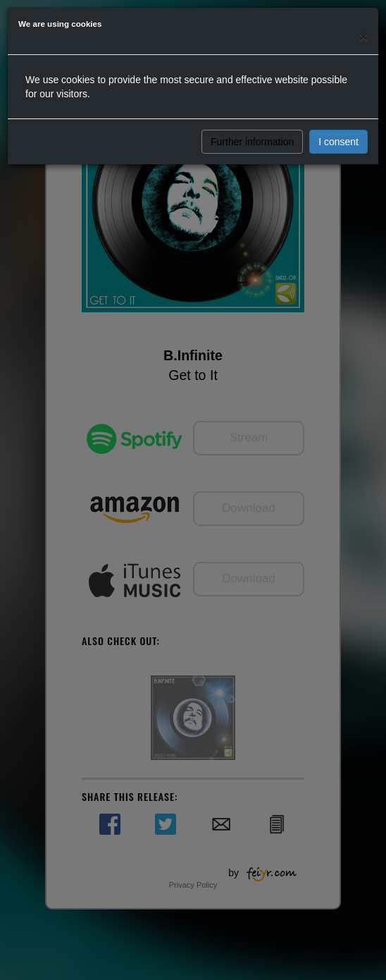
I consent (338, 142)
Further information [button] (252, 142)
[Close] (363, 36)
